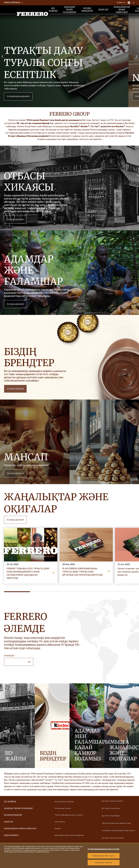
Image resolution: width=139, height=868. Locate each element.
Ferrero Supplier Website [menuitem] (112, 801)
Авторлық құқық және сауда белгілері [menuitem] (116, 823)
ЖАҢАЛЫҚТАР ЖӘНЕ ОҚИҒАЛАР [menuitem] (122, 10)
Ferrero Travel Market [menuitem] (111, 816)
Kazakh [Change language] (121, 3)
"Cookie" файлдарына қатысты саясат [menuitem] (69, 815)
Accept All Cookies (104, 862)
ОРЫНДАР (9, 656)
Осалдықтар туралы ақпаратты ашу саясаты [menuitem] (118, 830)
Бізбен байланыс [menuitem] (14, 3)
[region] (69, 855)
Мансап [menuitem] (103, 10)
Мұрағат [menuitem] (58, 828)
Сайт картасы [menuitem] (60, 822)
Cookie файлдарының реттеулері (104, 849)
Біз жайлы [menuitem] (53, 10)
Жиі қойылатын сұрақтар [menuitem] (64, 802)
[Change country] (131, 3)
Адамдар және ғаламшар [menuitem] (69, 10)
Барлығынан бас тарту (104, 856)
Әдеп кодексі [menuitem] (11, 835)
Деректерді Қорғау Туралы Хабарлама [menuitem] (69, 835)
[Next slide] (137, 56)
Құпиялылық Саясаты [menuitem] (63, 808)
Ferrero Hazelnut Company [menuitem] (113, 838)
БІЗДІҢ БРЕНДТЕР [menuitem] (87, 10)
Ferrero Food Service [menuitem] (111, 808)
